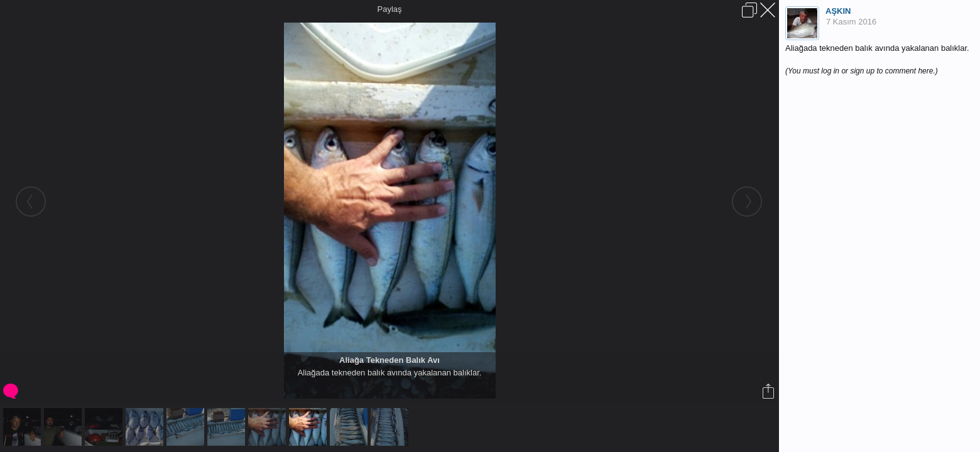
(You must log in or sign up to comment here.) (862, 71)
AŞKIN (838, 11)
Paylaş (389, 9)
